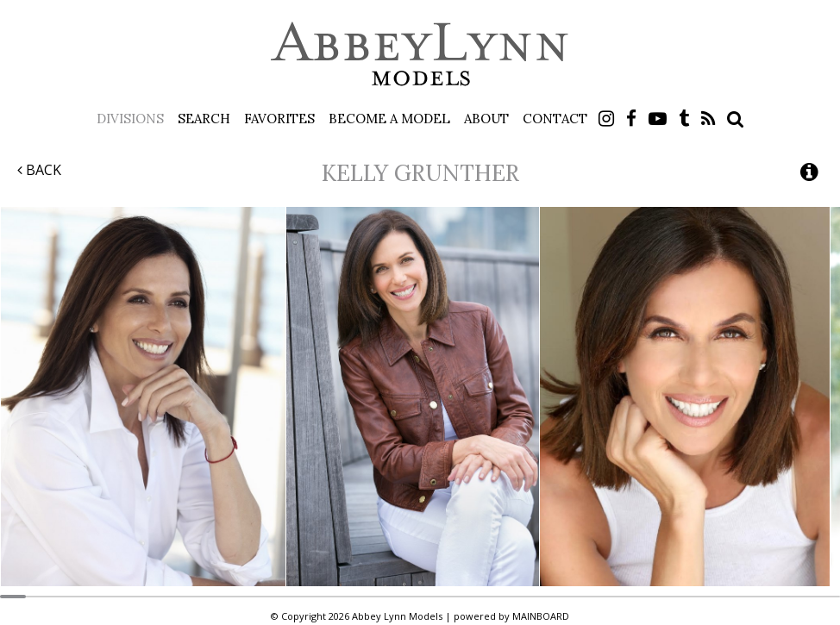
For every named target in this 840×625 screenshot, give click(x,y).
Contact (555, 119)
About (486, 119)
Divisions (130, 119)
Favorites (279, 119)
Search (204, 119)
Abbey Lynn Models (420, 53)
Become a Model (389, 119)
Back (39, 170)
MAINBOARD (541, 616)
